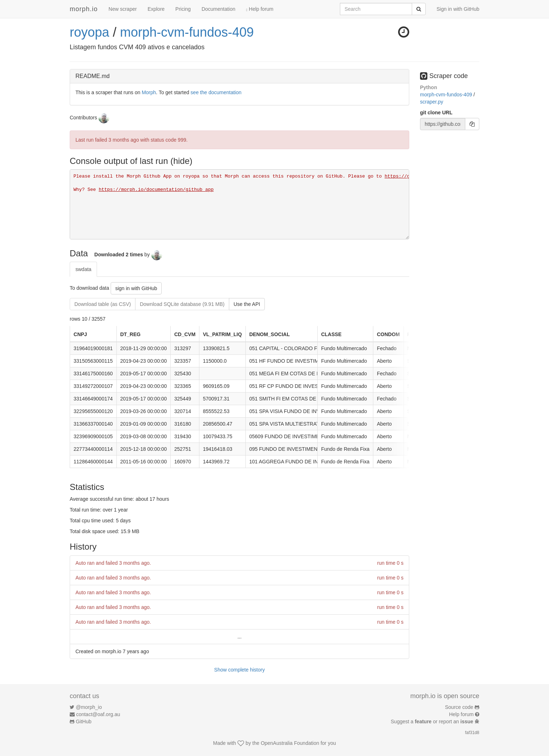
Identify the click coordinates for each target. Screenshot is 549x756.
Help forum (260, 9)
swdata (83, 269)
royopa (89, 32)
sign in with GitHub (136, 288)
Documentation (218, 9)
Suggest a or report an (433, 721)
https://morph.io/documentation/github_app (156, 190)
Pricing (183, 9)
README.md (93, 76)
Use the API (247, 304)
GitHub (84, 721)
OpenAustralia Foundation (290, 743)
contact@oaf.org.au (98, 714)
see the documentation (216, 92)
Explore (156, 9)
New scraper (123, 9)
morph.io (84, 9)
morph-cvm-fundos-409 (187, 32)
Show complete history (239, 670)
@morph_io (89, 707)
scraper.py (432, 102)
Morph (149, 92)
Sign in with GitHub (458, 9)
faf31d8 (472, 733)
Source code (459, 707)
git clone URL (436, 113)
